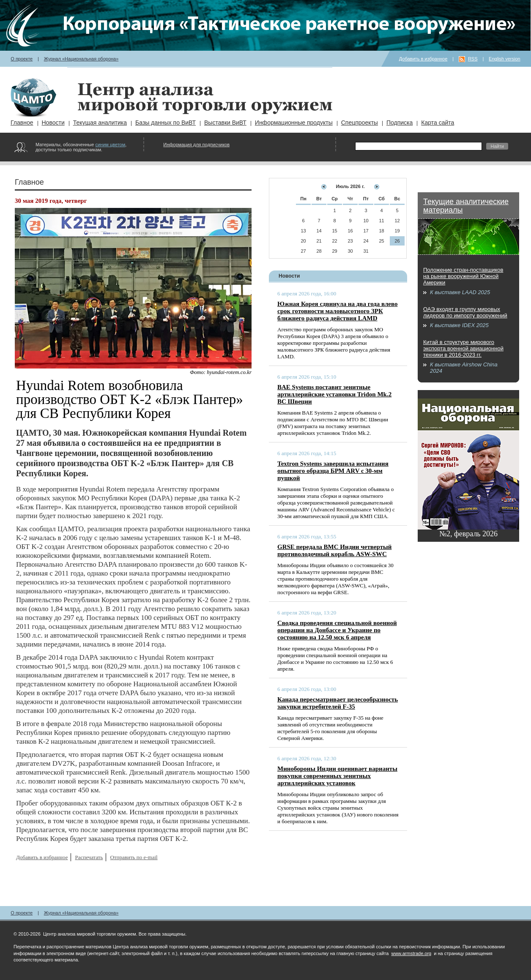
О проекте (22, 59)
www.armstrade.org (411, 953)
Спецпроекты (360, 123)
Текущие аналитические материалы (466, 206)
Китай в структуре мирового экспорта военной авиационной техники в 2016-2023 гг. (463, 348)
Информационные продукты (294, 123)
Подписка (400, 123)
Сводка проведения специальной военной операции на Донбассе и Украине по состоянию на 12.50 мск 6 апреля (337, 630)
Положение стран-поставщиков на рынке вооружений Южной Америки (463, 276)
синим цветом (110, 145)
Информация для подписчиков (196, 145)
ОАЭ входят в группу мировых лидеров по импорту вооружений (465, 312)
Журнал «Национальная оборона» (81, 59)
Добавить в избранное (423, 59)
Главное (22, 123)
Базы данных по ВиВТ (166, 123)
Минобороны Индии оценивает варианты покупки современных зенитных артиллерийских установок (337, 776)
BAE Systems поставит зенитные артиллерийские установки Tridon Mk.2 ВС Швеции (334, 394)
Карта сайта (438, 123)
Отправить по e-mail (134, 857)
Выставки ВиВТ (225, 123)
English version (505, 59)
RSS (473, 59)
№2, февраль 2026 (468, 534)
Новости (53, 123)
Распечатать (89, 857)
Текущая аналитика (100, 123)
